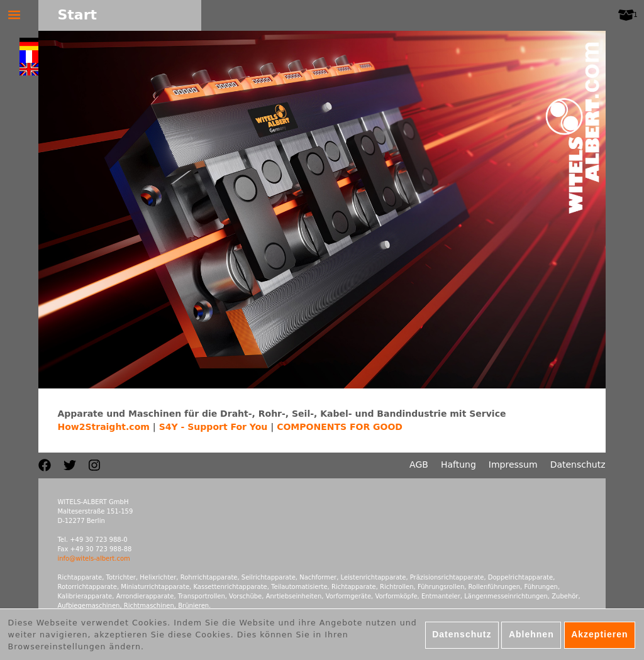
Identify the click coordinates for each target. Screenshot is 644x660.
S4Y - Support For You (214, 427)
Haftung (458, 465)
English (29, 69)
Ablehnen (531, 638)
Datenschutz (578, 465)
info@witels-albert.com (93, 558)
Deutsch (29, 44)
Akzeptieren (599, 638)
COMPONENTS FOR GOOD (340, 427)
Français (29, 57)
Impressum (513, 465)
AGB (419, 465)
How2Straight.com (103, 427)
